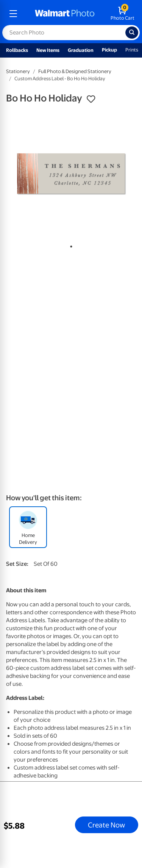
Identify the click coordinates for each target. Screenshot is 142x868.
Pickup (109, 50)
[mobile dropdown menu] (13, 14)
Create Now (106, 825)
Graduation (81, 50)
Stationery (18, 71)
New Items (48, 50)
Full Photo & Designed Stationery (75, 71)
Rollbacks (17, 50)
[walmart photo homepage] (65, 14)
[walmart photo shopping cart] (122, 14)
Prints (132, 50)
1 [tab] (70, 245)
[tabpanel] (71, 174)
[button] (91, 99)
